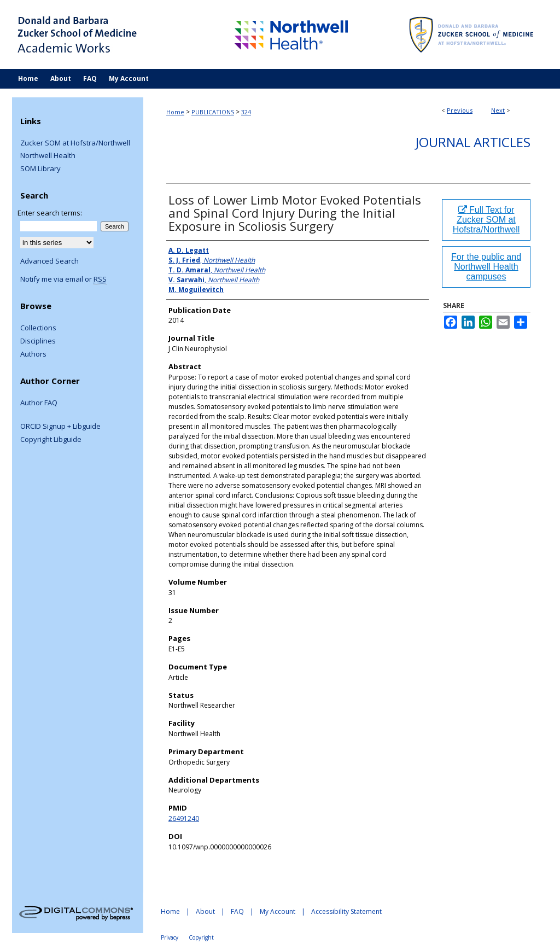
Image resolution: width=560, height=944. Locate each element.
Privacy (170, 937)
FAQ (237, 911)
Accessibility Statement (346, 911)
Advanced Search (49, 261)
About (205, 911)
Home (175, 112)
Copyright (201, 937)
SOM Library (40, 169)
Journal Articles (473, 142)
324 (246, 112)
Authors (33, 354)
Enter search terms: (50, 213)
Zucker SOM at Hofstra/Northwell (75, 143)
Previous (460, 110)
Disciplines (38, 341)
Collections (38, 328)
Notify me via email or (63, 279)
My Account (278, 911)
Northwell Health (48, 156)
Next (498, 110)
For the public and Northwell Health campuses (486, 267)
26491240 (184, 818)
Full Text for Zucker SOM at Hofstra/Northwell (486, 220)
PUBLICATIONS (213, 112)
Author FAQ (39, 403)
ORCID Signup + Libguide (60, 427)
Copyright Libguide (51, 440)
